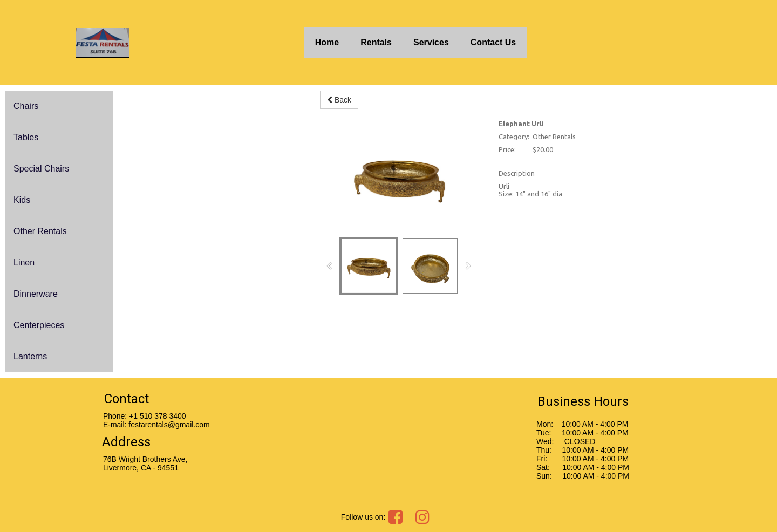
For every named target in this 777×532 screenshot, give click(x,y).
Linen (24, 262)
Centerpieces (39, 325)
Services (431, 42)
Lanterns (30, 356)
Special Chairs (41, 169)
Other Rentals (40, 231)
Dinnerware (36, 294)
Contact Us (493, 42)
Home (327, 42)
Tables (26, 137)
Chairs (26, 106)
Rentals (376, 42)
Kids (22, 200)
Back (339, 100)
